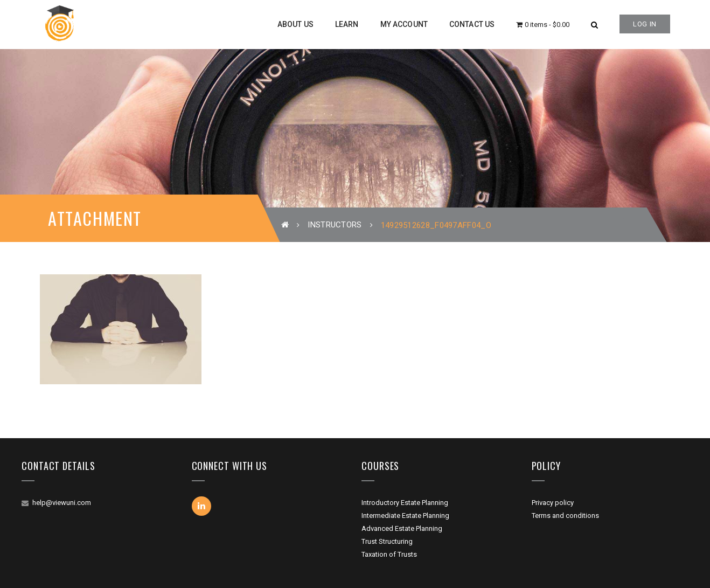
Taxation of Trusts (389, 554)
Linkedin (201, 506)
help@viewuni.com (62, 503)
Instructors (335, 225)
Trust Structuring (387, 541)
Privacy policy (553, 503)
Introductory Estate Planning (405, 503)
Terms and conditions (565, 516)
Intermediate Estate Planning (405, 516)
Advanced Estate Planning (402, 528)
